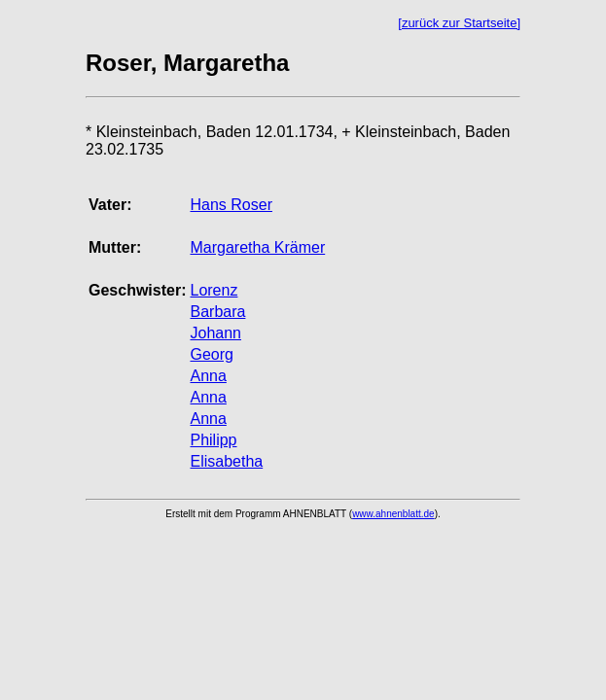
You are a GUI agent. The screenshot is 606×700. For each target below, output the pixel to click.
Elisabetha (226, 461)
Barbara (217, 312)
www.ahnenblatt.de (393, 514)
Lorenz (214, 290)
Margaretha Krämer (257, 247)
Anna (208, 376)
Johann (215, 333)
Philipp (213, 440)
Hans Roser (231, 205)
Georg (211, 354)
